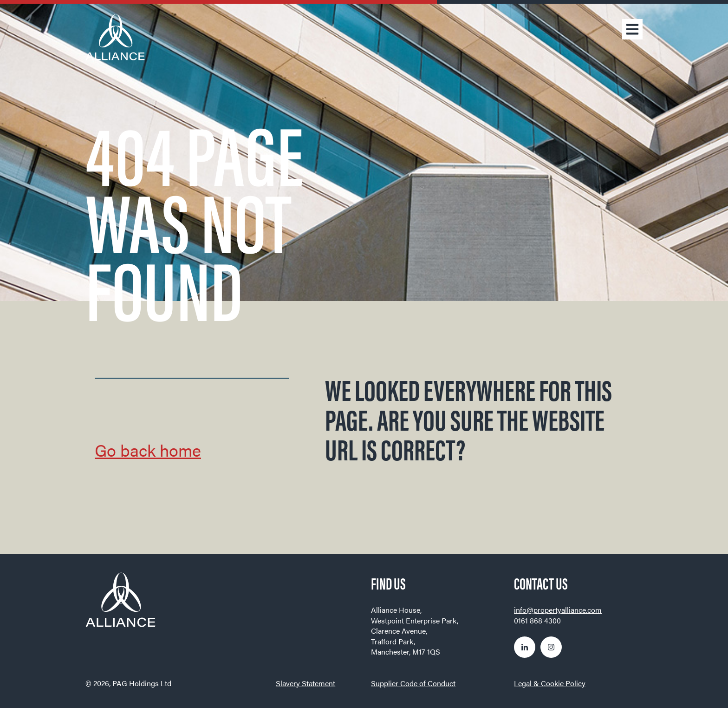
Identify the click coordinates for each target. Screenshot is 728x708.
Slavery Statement (305, 683)
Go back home (148, 450)
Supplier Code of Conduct (413, 683)
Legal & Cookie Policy (550, 683)
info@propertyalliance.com (558, 610)
